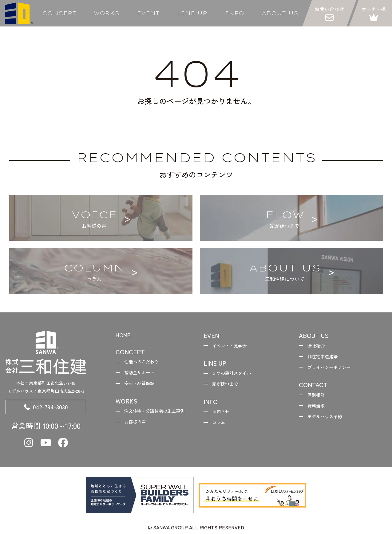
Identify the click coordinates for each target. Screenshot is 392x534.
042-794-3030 (46, 408)
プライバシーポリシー (333, 370)
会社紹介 (319, 346)
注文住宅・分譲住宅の (150, 420)
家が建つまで (228, 387)
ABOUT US (280, 13)
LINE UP (192, 13)
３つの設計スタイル (236, 375)
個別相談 (319, 399)
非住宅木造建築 (326, 358)
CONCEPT (59, 13)
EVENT (148, 13)
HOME (124, 335)
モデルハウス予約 (328, 422)
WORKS (107, 13)
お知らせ (223, 415)
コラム (221, 427)
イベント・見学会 (233, 346)
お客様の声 (138, 436)
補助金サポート (143, 375)
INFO (234, 13)
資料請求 (319, 410)
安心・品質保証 (143, 387)
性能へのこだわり (145, 363)
